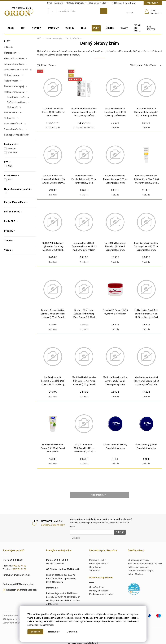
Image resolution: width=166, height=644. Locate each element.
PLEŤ (96, 28)
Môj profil (59, 3)
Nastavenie (54, 632)
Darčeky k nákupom (99, 590)
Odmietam (72, 632)
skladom (12, 149)
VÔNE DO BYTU (137, 28)
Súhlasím (35, 632)
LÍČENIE (110, 28)
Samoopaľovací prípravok (17, 135)
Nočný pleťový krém (17, 102)
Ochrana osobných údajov (141, 570)
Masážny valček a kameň (16, 70)
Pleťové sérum (11, 113)
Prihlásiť (118, 533)
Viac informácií (47, 625)
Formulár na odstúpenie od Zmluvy (145, 563)
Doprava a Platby (97, 559)
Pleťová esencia (12, 75)
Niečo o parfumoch (99, 563)
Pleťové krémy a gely (14, 92)
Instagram (11, 589)
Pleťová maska (11, 81)
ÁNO (10, 166)
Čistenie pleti (10, 53)
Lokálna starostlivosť (14, 64)
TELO (84, 28)
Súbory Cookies (136, 573)
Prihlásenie (117, 3)
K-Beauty (9, 47)
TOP (23, 28)
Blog (104, 3)
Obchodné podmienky (138, 559)
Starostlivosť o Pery (14, 129)
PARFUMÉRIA (153, 3)
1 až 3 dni (13, 153)
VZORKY (70, 28)
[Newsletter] (92, 533)
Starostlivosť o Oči (13, 124)
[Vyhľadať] (52, 11)
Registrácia (130, 3)
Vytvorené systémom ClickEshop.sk (83, 642)
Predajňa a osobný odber (101, 593)
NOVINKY (37, 28)
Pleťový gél (12, 107)
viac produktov (99, 495)
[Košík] (156, 12)
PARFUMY (54, 28)
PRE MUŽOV (151, 28)
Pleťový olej (10, 118)
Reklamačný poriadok (138, 566)
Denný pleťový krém (17, 97)
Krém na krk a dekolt (14, 58)
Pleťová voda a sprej (14, 86)
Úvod (50, 3)
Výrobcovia (95, 570)
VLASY (124, 28)
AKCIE (11, 28)
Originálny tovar (97, 586)
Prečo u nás (93, 3)
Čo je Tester (95, 566)
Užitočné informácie (75, 3)
